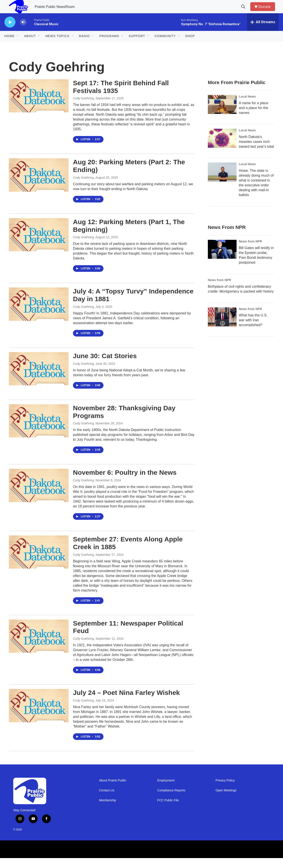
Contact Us (107, 800)
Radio (84, 46)
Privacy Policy (225, 790)
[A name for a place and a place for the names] (222, 114)
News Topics (57, 46)
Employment (166, 790)
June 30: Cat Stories (105, 366)
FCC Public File (168, 810)
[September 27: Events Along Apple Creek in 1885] (39, 562)
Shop (190, 46)
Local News (247, 106)
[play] (10, 32)
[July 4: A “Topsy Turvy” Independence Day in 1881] (39, 314)
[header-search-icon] (245, 12)
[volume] (23, 32)
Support (137, 46)
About (30, 46)
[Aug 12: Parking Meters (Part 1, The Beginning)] (39, 245)
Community (165, 46)
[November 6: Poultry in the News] (39, 495)
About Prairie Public (113, 790)
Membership (108, 810)
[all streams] (263, 32)
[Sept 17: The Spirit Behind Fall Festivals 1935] (39, 106)
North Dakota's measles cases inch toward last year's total (256, 152)
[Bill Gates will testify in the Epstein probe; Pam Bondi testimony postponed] (222, 259)
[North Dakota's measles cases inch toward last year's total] (222, 148)
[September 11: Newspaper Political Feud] (39, 646)
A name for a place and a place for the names (253, 118)
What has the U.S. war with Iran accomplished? (253, 330)
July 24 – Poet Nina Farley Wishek (126, 703)
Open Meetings (226, 800)
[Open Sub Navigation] (18, 46)
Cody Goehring (83, 108)
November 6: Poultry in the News (125, 482)
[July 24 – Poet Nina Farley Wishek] (39, 715)
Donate (267, 12)
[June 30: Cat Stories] (39, 379)
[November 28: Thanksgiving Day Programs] (39, 431)
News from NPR (250, 251)
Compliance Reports (171, 800)
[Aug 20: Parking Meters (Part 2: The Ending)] (39, 185)
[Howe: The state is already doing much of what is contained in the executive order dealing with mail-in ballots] (222, 182)
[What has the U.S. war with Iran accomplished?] (222, 327)
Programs (109, 46)
